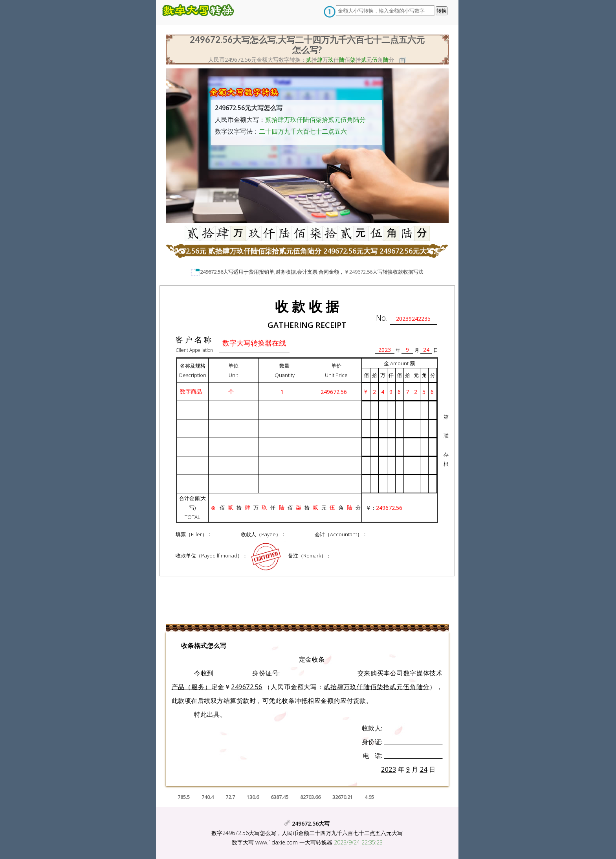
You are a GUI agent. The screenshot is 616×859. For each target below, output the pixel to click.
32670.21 (343, 797)
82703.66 (310, 797)
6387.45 (280, 797)
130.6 (253, 797)
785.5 (184, 797)
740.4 (208, 797)
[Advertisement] (97, 151)
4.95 (369, 797)
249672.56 (212, 272)
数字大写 (243, 842)
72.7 (230, 797)
